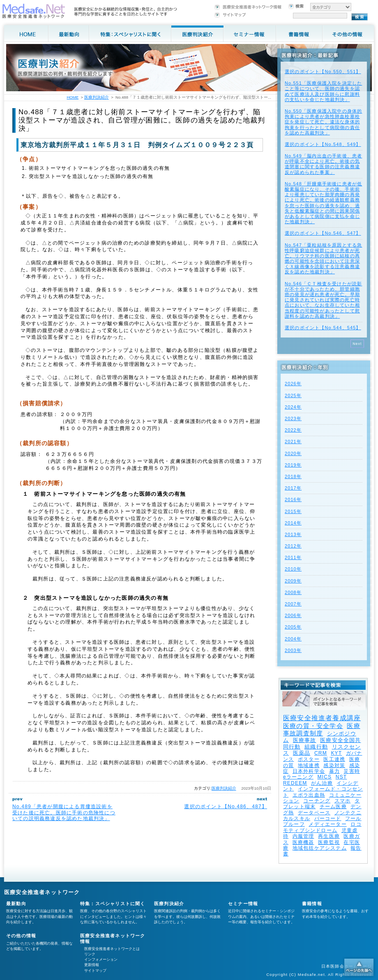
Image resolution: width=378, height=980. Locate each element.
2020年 (293, 453)
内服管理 (303, 836)
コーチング (317, 801)
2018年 (293, 476)
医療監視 (329, 842)
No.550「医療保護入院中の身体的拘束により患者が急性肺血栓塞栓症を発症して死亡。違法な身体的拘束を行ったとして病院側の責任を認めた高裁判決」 (323, 122)
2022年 (293, 430)
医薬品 (302, 753)
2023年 (293, 418)
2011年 (293, 557)
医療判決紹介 (224, 788)
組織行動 (316, 747)
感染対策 (334, 765)
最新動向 (16, 904)
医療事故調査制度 (322, 729)
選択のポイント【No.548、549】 (323, 144)
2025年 (293, 395)
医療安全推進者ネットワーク (42, 892)
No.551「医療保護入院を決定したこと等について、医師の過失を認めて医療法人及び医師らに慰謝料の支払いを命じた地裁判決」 (323, 91)
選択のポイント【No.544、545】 (323, 328)
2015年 (293, 511)
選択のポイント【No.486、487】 (226, 807)
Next (357, 344)
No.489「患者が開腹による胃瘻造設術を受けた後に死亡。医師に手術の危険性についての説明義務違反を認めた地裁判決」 (64, 812)
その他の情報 (21, 936)
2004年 (293, 639)
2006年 (293, 615)
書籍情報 (312, 904)
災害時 (352, 771)
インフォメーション (101, 959)
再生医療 (329, 836)
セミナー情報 (243, 904)
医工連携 (334, 759)
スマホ (343, 801)
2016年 (293, 499)
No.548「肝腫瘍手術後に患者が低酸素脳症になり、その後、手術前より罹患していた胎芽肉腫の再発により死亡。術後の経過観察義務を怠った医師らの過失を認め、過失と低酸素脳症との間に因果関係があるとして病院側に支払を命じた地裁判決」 (323, 203)
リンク (90, 954)
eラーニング (298, 777)
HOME (73, 97)
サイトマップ (95, 971)
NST (341, 777)
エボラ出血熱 (309, 795)
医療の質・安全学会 (313, 726)
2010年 (293, 569)
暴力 (334, 771)
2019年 (293, 465)
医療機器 (303, 842)
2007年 (293, 604)
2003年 (293, 650)
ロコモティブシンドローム (322, 827)
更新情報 (92, 965)
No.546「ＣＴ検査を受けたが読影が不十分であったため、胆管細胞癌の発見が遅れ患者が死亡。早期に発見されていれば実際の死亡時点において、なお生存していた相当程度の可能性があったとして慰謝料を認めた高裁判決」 (323, 300)
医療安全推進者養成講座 (322, 718)
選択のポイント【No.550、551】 (323, 72)
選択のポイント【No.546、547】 (323, 233)
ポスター (309, 759)
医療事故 (305, 740)
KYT (336, 753)
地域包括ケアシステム (320, 848)
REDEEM (295, 783)
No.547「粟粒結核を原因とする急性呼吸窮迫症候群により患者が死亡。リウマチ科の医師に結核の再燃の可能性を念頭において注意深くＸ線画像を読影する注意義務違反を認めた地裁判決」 (323, 259)
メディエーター (327, 824)
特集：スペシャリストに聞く (113, 904)
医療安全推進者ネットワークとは (112, 949)
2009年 (293, 581)
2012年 (293, 546)
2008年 (293, 592)
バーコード (328, 818)
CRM (321, 753)
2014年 (293, 523)
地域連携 (309, 765)
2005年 (293, 627)
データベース (314, 813)
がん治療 (322, 783)
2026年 (293, 384)
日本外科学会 (309, 771)
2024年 (293, 407)
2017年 (293, 488)
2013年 (293, 534)
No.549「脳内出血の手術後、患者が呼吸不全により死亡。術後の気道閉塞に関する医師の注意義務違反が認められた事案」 (323, 164)
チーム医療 (333, 807)
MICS (324, 777)
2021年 (293, 441)
